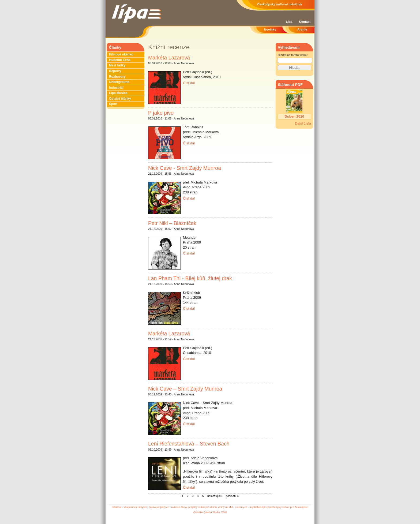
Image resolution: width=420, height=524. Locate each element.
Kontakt (305, 22)
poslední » (232, 496)
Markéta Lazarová (169, 58)
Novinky (270, 29)
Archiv (302, 29)
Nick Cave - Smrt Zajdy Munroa (185, 168)
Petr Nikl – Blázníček (172, 223)
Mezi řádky (117, 65)
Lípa (289, 22)
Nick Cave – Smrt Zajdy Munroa (185, 389)
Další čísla (303, 123)
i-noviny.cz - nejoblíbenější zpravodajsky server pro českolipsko (271, 507)
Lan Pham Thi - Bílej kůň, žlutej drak (190, 278)
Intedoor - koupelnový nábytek (129, 507)
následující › (215, 496)
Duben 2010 (295, 116)
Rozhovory (117, 77)
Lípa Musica (118, 93)
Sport (113, 104)
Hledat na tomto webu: (293, 55)
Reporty (115, 71)
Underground (119, 82)
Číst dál (189, 83)
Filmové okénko (121, 54)
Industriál (116, 88)
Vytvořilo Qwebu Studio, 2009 (210, 512)
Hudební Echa (120, 60)
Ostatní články (120, 99)
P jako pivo (161, 113)
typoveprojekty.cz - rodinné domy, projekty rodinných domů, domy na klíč (191, 507)
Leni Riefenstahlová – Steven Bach (189, 444)
